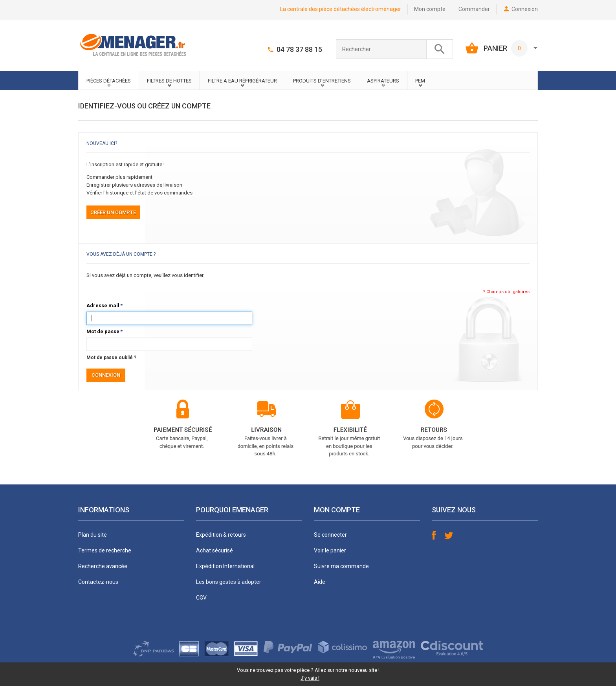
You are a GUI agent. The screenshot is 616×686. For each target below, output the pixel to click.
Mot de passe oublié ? (111, 358)
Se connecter (330, 535)
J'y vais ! (310, 678)
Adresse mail (103, 306)
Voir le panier (330, 550)
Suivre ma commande (341, 566)
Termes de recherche (105, 550)
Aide (320, 582)
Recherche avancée (103, 566)
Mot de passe (103, 332)
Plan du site (93, 535)
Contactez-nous (98, 582)
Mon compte (430, 9)
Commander (474, 9)
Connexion (525, 9)
